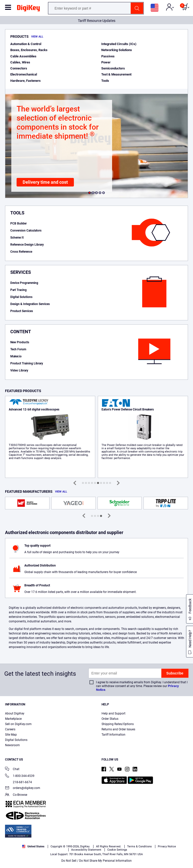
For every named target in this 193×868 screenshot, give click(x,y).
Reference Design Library (27, 245)
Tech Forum (18, 349)
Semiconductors (113, 68)
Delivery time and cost (45, 182)
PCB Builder (18, 223)
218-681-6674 (18, 782)
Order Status (110, 719)
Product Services (22, 311)
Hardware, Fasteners (26, 81)
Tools (105, 81)
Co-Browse (16, 795)
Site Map (11, 735)
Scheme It (17, 238)
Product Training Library (27, 363)
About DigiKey (15, 713)
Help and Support (113, 713)
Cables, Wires (20, 62)
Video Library (19, 370)
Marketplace (13, 719)
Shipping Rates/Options (118, 724)
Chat (12, 769)
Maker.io (16, 356)
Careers (10, 729)
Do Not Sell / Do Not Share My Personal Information (96, 861)
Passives (108, 56)
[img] (28, 9)
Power (106, 62)
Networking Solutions (117, 50)
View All (37, 37)
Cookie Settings (117, 850)
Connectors (19, 68)
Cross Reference (21, 252)
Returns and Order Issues (118, 729)
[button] (89, 193)
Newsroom (12, 745)
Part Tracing (18, 290)
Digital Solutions (21, 297)
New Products (20, 342)
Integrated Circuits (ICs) (119, 44)
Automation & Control (26, 44)
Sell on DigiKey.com (18, 724)
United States (33, 846)
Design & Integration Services (30, 304)
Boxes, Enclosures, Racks (29, 50)
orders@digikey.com (23, 788)
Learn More (50, 437)
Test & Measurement (116, 74)
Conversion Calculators (26, 231)
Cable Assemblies (23, 56)
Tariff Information (113, 735)
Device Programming (24, 283)
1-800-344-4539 (20, 776)
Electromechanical (24, 74)
